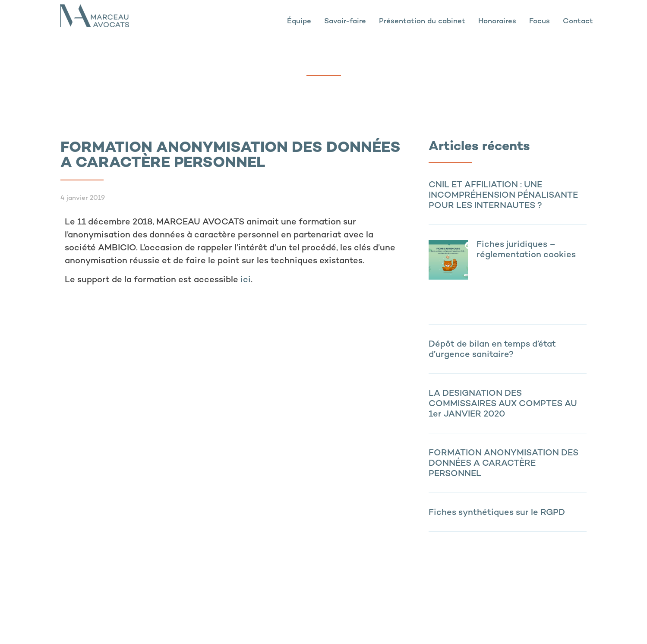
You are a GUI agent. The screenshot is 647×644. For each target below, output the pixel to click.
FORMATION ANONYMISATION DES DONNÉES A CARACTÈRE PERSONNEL (503, 464)
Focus (540, 22)
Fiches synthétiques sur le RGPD (497, 513)
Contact (578, 22)
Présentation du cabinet (422, 22)
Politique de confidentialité (197, 627)
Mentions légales (125, 627)
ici (246, 280)
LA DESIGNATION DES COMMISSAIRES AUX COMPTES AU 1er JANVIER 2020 (503, 404)
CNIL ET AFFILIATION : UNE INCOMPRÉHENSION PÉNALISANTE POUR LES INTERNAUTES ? (503, 196)
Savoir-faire (345, 22)
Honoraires (497, 22)
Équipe (299, 22)
